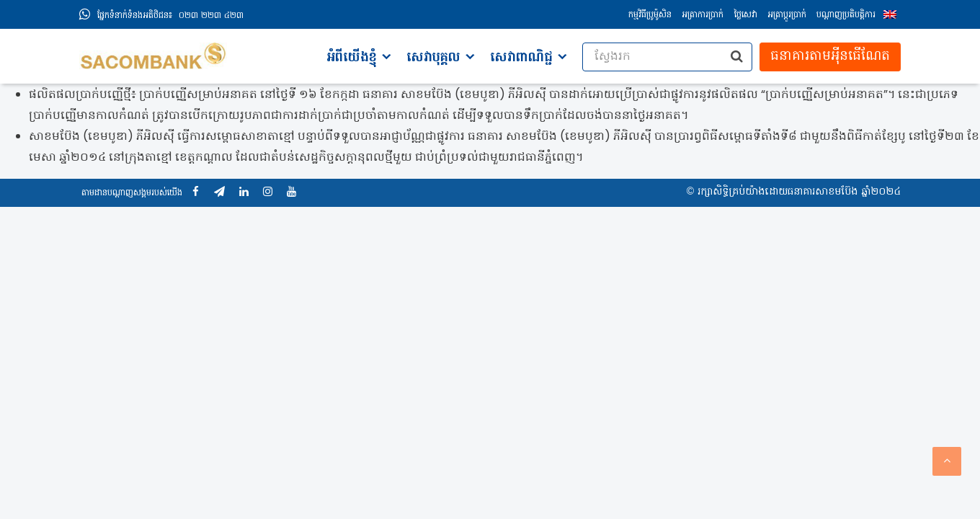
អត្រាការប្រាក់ (703, 15)
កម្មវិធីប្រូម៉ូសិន (650, 15)
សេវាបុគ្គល (433, 58)
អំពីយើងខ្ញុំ (352, 58)
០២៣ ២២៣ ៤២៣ (170, 16)
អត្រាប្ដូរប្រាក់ (787, 15)
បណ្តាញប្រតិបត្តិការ (846, 15)
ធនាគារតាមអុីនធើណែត (830, 57)
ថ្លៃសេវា (745, 15)
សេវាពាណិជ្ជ (521, 58)
